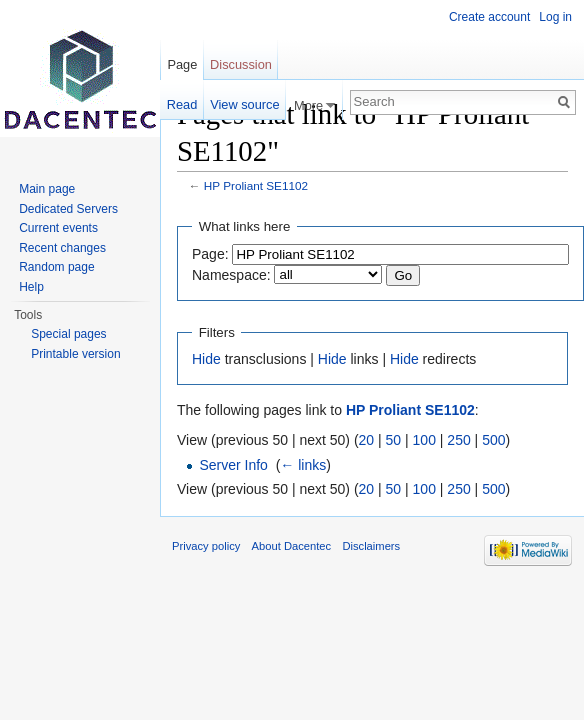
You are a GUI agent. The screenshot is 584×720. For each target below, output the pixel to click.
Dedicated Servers (68, 209)
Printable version (75, 354)
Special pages (68, 334)
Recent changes (62, 248)
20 (367, 440)
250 (458, 440)
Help (31, 287)
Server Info (233, 465)
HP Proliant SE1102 (256, 185)
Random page (56, 267)
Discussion (241, 64)
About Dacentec (292, 546)
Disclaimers (371, 546)
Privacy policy (206, 546)
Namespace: (231, 275)
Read (182, 104)
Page (182, 64)
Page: (210, 254)
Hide (206, 359)
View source (244, 104)
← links (303, 465)
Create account (489, 17)
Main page (47, 189)
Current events (58, 228)
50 (394, 440)
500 (493, 440)
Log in (555, 17)
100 (424, 440)
